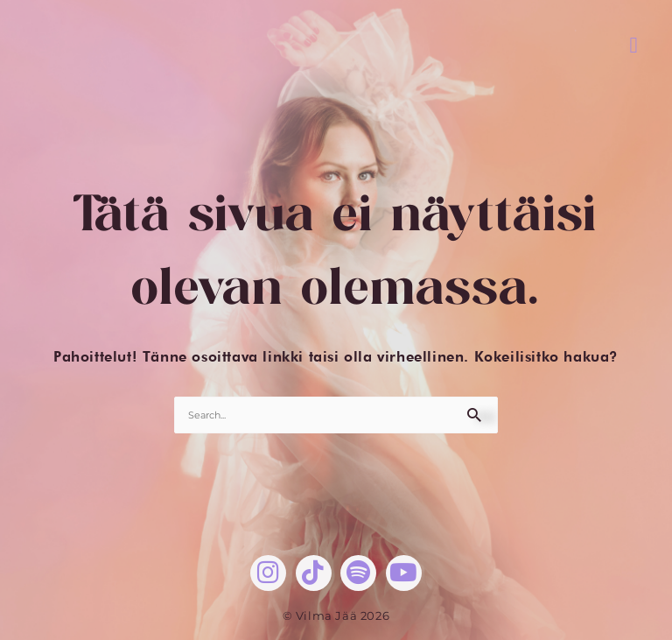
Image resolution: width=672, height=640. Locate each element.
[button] (634, 45)
